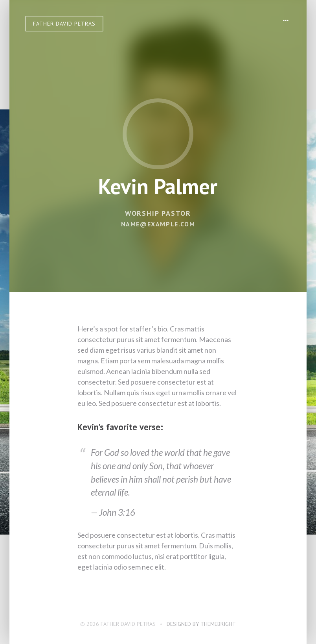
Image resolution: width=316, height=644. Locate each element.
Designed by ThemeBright (201, 624)
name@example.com (158, 224)
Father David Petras (64, 24)
